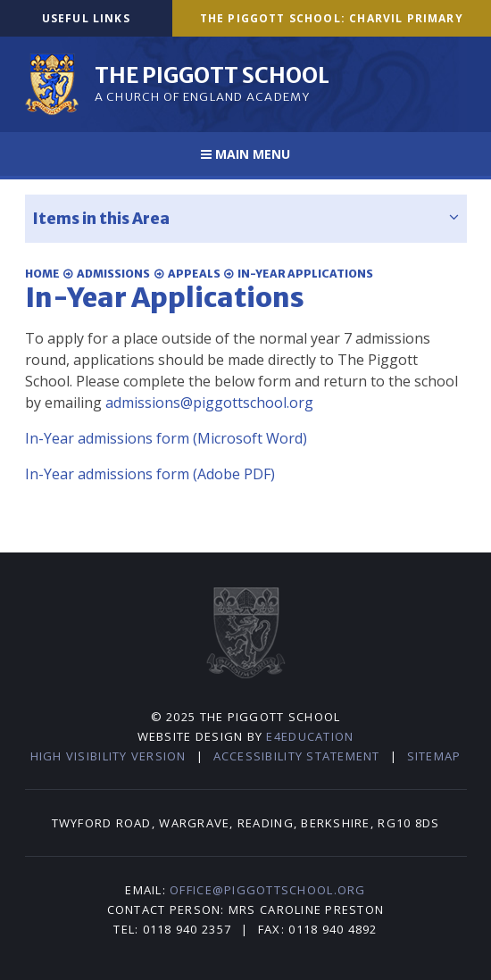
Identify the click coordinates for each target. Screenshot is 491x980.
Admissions (113, 274)
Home (42, 274)
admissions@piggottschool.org (209, 403)
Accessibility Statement (297, 756)
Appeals (194, 274)
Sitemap (434, 756)
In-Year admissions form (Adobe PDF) (150, 474)
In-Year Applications (305, 274)
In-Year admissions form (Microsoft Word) (166, 438)
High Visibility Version (108, 756)
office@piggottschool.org (267, 890)
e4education (310, 736)
